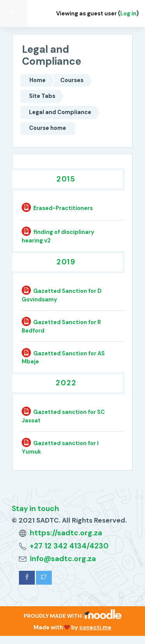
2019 (66, 262)
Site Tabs (42, 96)
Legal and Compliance (60, 112)
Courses (72, 80)
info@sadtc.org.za (63, 559)
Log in (128, 13)
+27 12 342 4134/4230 (69, 546)
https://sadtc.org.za (66, 533)
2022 (66, 383)
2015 (66, 179)
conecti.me (95, 627)
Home (38, 80)
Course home (48, 128)
